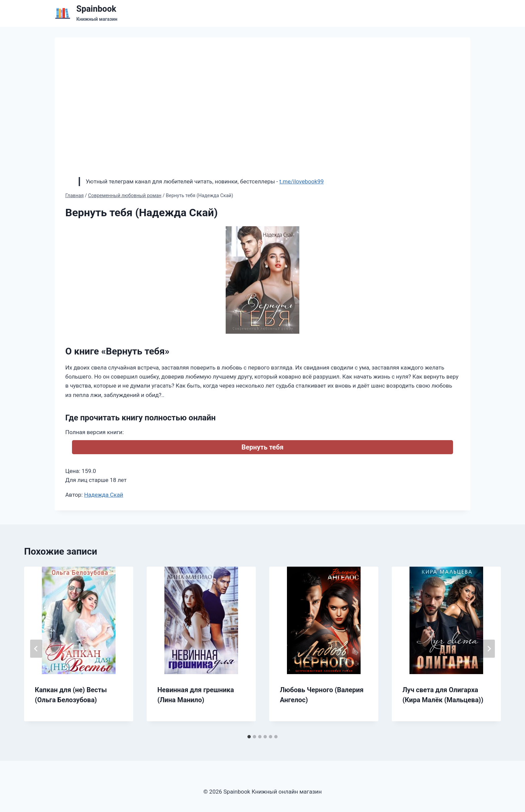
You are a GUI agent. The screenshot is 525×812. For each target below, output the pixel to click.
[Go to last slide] (36, 649)
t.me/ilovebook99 (302, 181)
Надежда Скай (104, 495)
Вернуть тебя (262, 447)
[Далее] (489, 649)
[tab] (249, 737)
